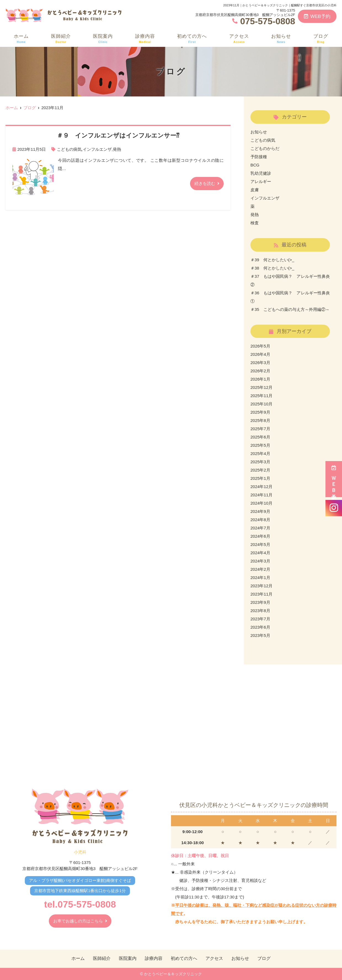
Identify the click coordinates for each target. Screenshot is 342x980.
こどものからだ (265, 148)
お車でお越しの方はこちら (78, 921)
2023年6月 (260, 627)
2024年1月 (260, 577)
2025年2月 (260, 470)
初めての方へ (192, 39)
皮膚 (255, 190)
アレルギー (261, 181)
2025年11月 (261, 396)
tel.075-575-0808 (80, 904)
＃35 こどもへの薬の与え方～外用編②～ (290, 309)
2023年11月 (261, 594)
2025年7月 (260, 429)
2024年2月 (260, 569)
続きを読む (205, 183)
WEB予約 (317, 16)
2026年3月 (260, 363)
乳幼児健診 (261, 173)
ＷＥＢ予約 (334, 479)
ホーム (21, 39)
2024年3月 (260, 561)
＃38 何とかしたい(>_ (272, 268)
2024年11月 (261, 495)
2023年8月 (260, 611)
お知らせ (281, 39)
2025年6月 (260, 437)
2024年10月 (261, 503)
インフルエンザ (97, 149)
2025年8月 (260, 420)
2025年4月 (260, 453)
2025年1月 (260, 478)
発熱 (117, 149)
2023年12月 (261, 586)
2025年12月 (261, 387)
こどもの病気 (69, 149)
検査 (255, 223)
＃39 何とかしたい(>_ (272, 260)
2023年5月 (260, 635)
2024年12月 (261, 487)
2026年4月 (260, 354)
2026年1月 (260, 379)
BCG (255, 165)
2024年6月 (260, 536)
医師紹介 (61, 39)
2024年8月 (260, 520)
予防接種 (259, 157)
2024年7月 (260, 528)
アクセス (239, 39)
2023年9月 (260, 602)
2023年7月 (260, 619)
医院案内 (103, 39)
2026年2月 (260, 371)
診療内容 (145, 39)
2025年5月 (260, 445)
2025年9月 (260, 412)
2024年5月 (260, 544)
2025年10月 (261, 404)
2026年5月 (260, 346)
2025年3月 (260, 462)
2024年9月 (260, 511)
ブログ (321, 39)
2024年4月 (260, 553)
